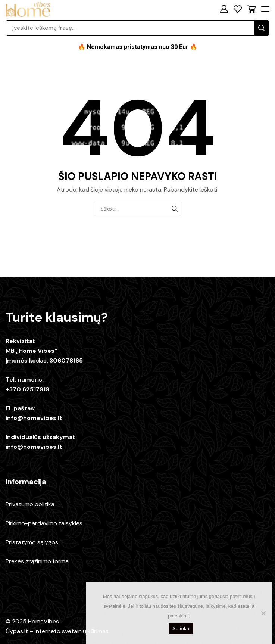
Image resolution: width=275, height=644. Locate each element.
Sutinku (181, 629)
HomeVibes (43, 621)
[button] (224, 9)
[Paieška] (262, 28)
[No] (263, 613)
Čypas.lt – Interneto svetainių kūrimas (57, 631)
